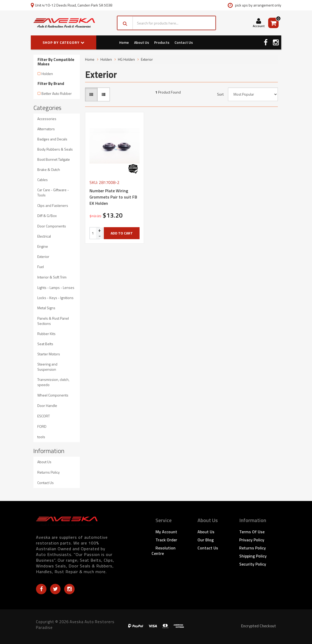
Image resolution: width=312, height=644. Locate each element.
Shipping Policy (253, 556)
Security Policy (253, 564)
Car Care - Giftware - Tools (53, 192)
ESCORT (44, 416)
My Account (166, 532)
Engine (43, 246)
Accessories (47, 119)
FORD (42, 426)
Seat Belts (45, 344)
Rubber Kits (46, 334)
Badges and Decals (52, 139)
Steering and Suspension (47, 367)
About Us (142, 42)
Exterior (43, 256)
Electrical (44, 236)
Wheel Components (53, 395)
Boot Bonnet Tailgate (54, 159)
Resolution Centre (164, 551)
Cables (43, 180)
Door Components (52, 226)
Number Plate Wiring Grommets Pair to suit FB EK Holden (113, 197)
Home (124, 42)
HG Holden (126, 59)
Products (162, 42)
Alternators (46, 129)
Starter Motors (49, 354)
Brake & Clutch (49, 169)
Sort (220, 94)
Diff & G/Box (47, 216)
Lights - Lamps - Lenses (56, 287)
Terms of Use (252, 532)
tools (41, 437)
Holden (47, 74)
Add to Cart (122, 233)
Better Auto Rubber (57, 93)
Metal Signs (46, 308)
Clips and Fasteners (53, 205)
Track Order (166, 540)
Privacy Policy (252, 540)
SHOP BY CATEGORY (64, 42)
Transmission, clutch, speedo (53, 382)
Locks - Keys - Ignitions (55, 298)
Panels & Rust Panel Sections (53, 321)
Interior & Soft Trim (52, 277)
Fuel (41, 267)
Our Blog (206, 540)
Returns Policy (49, 472)
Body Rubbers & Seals (55, 149)
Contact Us (184, 42)
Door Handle (47, 405)
